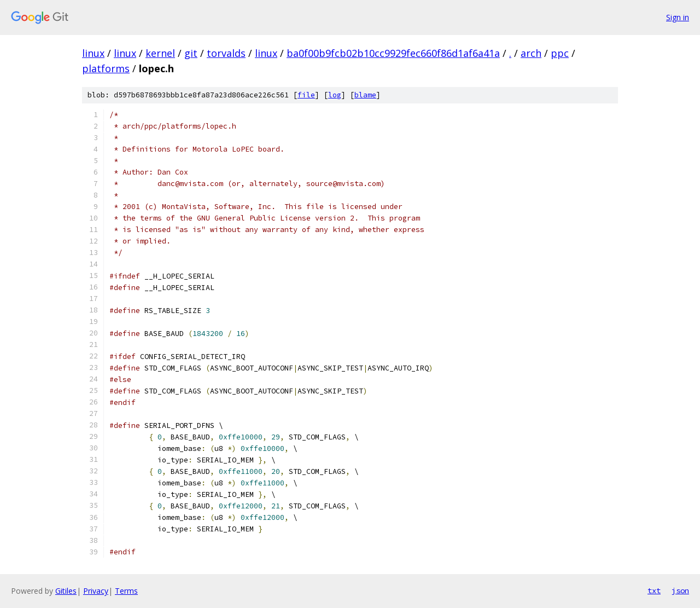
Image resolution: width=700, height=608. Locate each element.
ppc (560, 53)
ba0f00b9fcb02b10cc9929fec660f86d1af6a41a (393, 53)
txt (654, 590)
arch (531, 53)
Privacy (96, 591)
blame (365, 95)
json (680, 590)
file (306, 95)
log (335, 95)
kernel (160, 53)
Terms (126, 591)
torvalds (226, 53)
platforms (106, 68)
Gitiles (66, 591)
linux (93, 53)
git (191, 53)
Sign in (678, 17)
